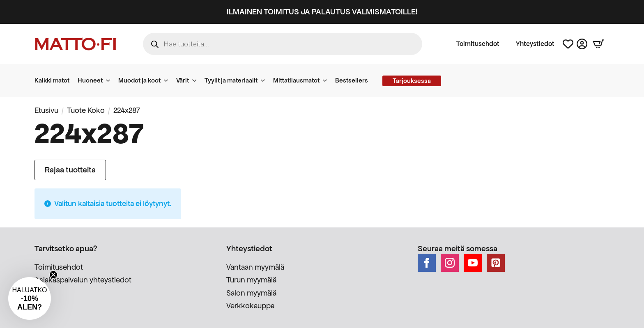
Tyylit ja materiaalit (231, 80)
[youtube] (473, 263)
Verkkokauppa (250, 306)
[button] (30, 298)
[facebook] (427, 263)
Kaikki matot (52, 80)
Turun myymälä (251, 280)
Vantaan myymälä (255, 267)
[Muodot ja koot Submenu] (168, 80)
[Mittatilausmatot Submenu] (327, 80)
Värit (183, 80)
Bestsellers (352, 80)
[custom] (496, 263)
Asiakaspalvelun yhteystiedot (83, 280)
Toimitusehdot (478, 44)
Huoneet (90, 80)
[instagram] (450, 263)
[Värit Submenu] (197, 80)
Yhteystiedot (535, 44)
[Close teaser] (53, 275)
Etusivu (46, 110)
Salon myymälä (251, 293)
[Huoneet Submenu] (110, 80)
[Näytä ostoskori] (598, 44)
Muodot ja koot (139, 80)
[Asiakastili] (582, 44)
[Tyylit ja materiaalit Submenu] (265, 80)
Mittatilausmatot (296, 80)
